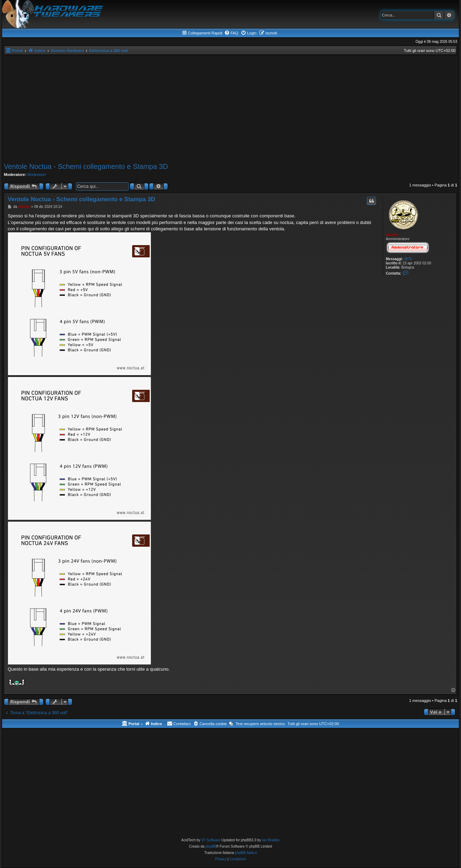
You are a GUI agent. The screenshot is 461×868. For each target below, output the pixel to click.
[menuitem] (231, 33)
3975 (408, 259)
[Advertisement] (230, 108)
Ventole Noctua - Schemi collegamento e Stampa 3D (86, 166)
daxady (392, 235)
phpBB (211, 846)
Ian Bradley (271, 840)
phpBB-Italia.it (246, 853)
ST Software (211, 840)
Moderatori (37, 175)
